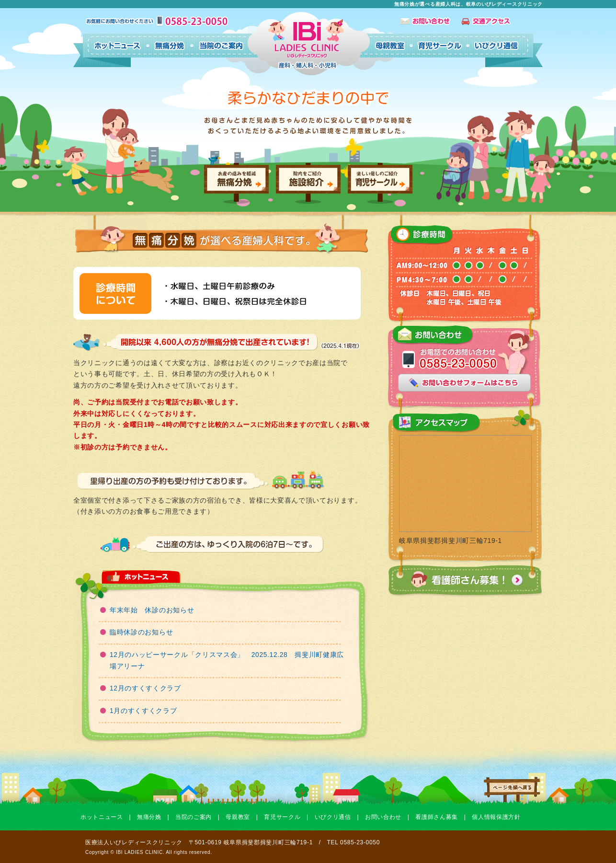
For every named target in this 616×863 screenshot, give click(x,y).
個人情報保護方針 (496, 817)
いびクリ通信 (333, 817)
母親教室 (238, 817)
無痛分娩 (149, 817)
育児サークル (282, 817)
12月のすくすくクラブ (145, 688)
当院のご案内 (194, 817)
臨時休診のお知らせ (141, 632)
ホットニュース (102, 817)
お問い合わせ (383, 817)
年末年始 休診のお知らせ (152, 610)
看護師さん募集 (437, 817)
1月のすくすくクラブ (143, 711)
